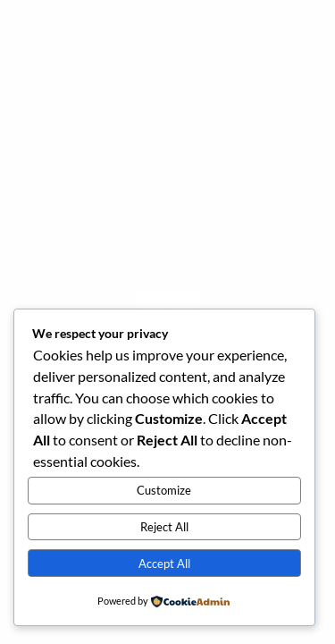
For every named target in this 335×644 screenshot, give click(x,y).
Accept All (164, 563)
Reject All (164, 527)
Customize (164, 490)
